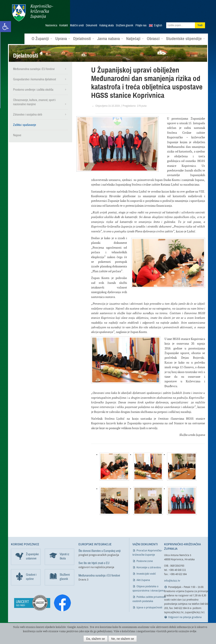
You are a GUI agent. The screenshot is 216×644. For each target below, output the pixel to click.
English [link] (158, 23)
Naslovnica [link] (51, 23)
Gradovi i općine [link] (31, 575)
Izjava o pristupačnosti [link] (149, 606)
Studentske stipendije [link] (185, 37)
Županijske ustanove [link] (32, 554)
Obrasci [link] (155, 37)
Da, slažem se (96, 639)
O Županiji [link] (42, 37)
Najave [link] (17, 133)
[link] (5, 27)
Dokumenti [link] (92, 23)
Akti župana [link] (143, 578)
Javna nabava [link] (110, 37)
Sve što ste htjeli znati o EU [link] (94, 561)
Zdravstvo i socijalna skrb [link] (28, 112)
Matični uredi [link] (77, 23)
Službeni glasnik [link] (125, 23)
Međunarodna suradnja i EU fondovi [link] (34, 67)
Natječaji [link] (135, 37)
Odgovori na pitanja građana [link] (185, 615)
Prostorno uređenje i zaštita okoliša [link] (33, 88)
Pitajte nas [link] (141, 23)
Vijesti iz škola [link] (64, 554)
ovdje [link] (193, 631)
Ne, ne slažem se (123, 639)
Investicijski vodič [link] (146, 572)
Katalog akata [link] (107, 23)
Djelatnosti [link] (84, 37)
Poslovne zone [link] (145, 559)
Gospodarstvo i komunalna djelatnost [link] (34, 77)
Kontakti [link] (64, 23)
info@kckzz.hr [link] (172, 579)
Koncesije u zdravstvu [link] (149, 565)
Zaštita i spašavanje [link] (25, 123)
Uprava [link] (63, 37)
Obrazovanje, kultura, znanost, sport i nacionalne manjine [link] (34, 100)
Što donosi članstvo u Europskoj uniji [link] (100, 549)
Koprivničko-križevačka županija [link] (32, 13)
